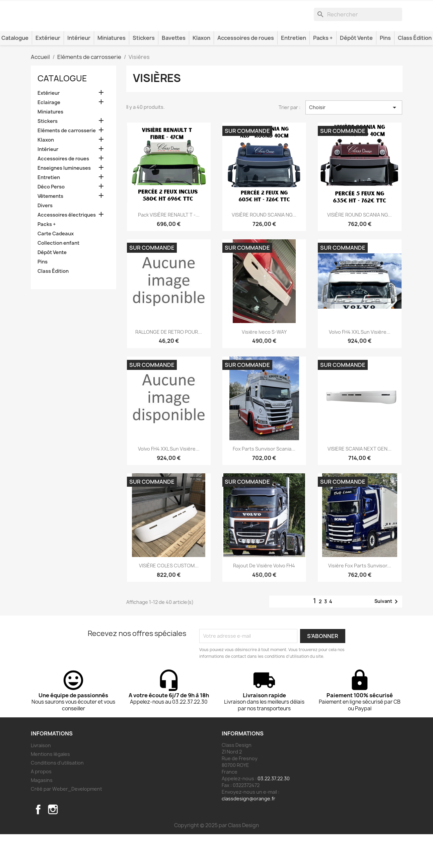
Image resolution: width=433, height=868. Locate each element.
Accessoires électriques (67, 249)
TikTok (68, 843)
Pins (385, 72)
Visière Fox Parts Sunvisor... (360, 599)
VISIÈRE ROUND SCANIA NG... (264, 249)
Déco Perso (51, 221)
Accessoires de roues (246, 72)
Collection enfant (58, 277)
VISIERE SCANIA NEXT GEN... (359, 482)
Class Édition (53, 305)
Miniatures (112, 72)
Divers (45, 239)
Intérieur (79, 72)
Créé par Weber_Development (66, 823)
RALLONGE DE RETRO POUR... (169, 365)
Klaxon (201, 72)
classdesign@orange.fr (248, 832)
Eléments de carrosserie (67, 164)
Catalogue (62, 112)
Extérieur (48, 72)
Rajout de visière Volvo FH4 (264, 599)
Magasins (42, 814)
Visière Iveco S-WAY (264, 365)
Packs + (323, 72)
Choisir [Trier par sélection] (354, 141)
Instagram (53, 843)
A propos (41, 805)
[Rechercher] (358, 39)
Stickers (144, 72)
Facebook (38, 843)
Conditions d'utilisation (57, 797)
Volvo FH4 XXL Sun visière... (360, 365)
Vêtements (50, 230)
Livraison (41, 779)
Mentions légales (50, 788)
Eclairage (49, 136)
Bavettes (174, 72)
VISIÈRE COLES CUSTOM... (169, 599)
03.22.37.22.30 (274, 812)
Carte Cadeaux (56, 267)
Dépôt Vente (356, 72)
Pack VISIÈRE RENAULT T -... (169, 249)
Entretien (294, 72)
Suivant (387, 635)
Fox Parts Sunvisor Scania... (264, 482)
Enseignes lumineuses (64, 202)
